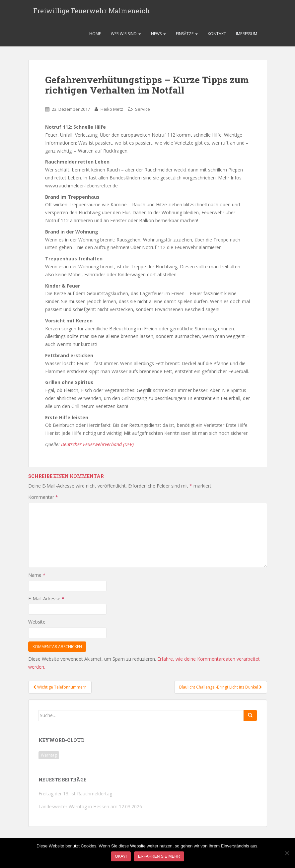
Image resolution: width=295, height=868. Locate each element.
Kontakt (217, 38)
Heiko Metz (112, 113)
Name (37, 579)
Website (37, 626)
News (158, 38)
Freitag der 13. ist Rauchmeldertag (75, 798)
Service (143, 113)
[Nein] (287, 853)
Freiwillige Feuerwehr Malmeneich (92, 13)
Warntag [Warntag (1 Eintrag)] (49, 759)
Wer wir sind (126, 38)
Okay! (121, 856)
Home (95, 38)
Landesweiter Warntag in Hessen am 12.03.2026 (90, 810)
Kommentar (43, 501)
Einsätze (187, 38)
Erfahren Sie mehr (159, 856)
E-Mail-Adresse (46, 602)
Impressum (247, 38)
